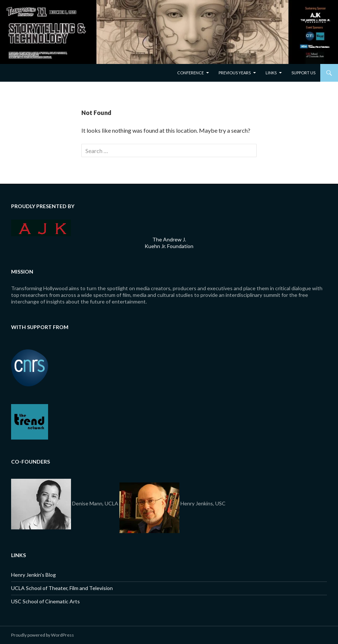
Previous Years (235, 73)
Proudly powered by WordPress (43, 635)
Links (271, 73)
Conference (190, 73)
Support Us (303, 73)
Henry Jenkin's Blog (33, 575)
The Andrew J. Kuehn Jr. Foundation (169, 243)
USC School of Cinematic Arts (45, 601)
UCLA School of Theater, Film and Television (62, 588)
